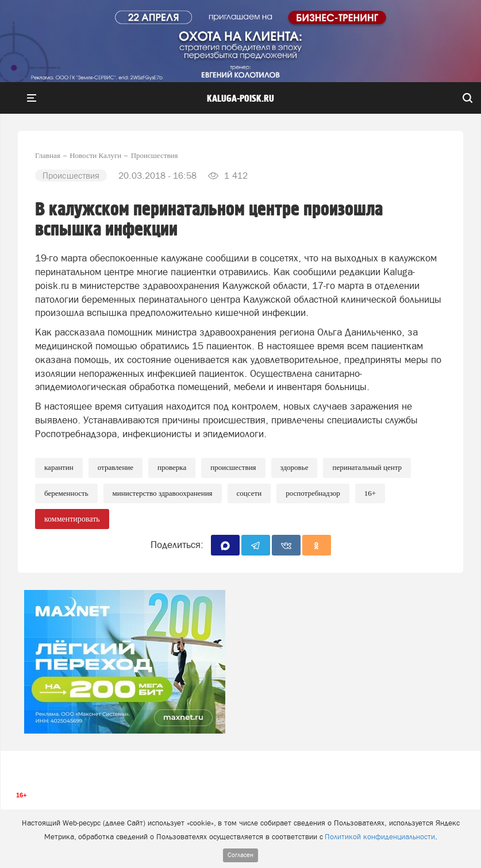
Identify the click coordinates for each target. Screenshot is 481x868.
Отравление (116, 467)
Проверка (172, 467)
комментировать (72, 519)
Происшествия (233, 467)
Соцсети (249, 493)
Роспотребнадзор (313, 493)
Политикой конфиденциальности (380, 837)
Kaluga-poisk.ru (240, 99)
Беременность (66, 493)
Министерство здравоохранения (163, 493)
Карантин (59, 467)
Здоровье (295, 467)
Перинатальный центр (367, 467)
